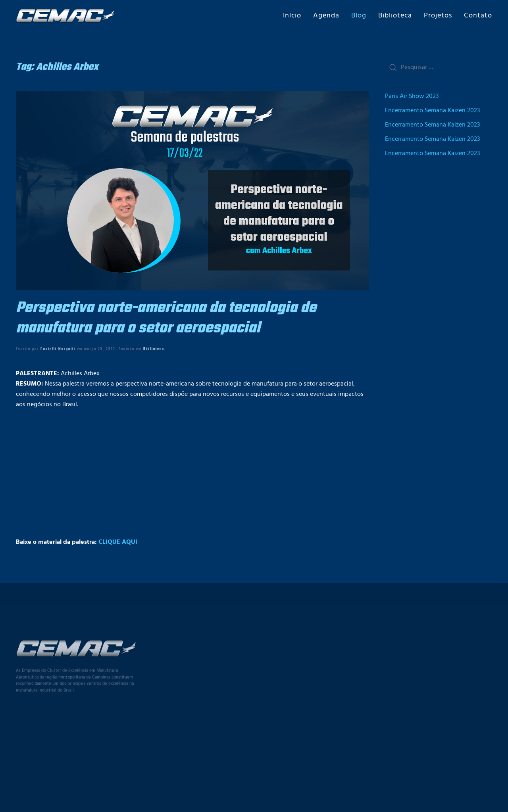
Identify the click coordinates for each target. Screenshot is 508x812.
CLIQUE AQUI (118, 542)
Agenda (326, 16)
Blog (359, 16)
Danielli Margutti (58, 349)
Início (292, 16)
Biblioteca (395, 16)
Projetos (438, 16)
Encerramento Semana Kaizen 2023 (432, 111)
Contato (478, 16)
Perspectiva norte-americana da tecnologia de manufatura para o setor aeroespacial (166, 318)
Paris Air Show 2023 (412, 96)
